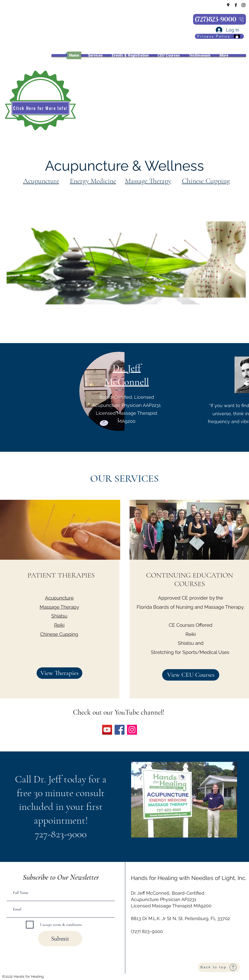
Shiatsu (59, 616)
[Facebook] (236, 5)
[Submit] (60, 939)
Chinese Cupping (206, 181)
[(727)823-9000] (220, 19)
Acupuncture (41, 181)
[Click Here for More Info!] (41, 108)
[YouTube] (107, 730)
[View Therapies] (59, 673)
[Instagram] (243, 5)
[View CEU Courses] (191, 675)
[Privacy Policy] (219, 36)
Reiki (59, 625)
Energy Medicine (93, 181)
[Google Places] (228, 5)
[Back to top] (219, 967)
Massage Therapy (148, 181)
